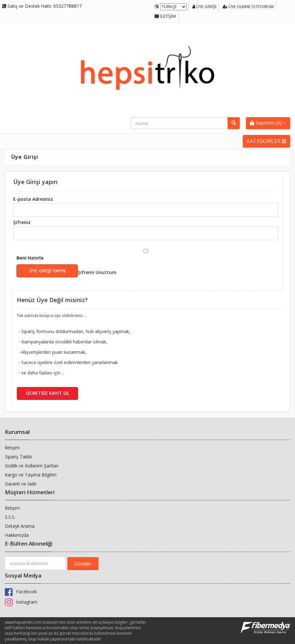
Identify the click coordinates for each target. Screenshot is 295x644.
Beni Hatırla (66, 266)
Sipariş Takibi (18, 457)
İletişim (165, 16)
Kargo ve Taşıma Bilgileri (31, 475)
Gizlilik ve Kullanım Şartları (32, 466)
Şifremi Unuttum (97, 272)
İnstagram (21, 602)
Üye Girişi (205, 6)
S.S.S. (10, 517)
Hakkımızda (17, 535)
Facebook (21, 592)
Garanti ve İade (21, 484)
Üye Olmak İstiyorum (249, 6)
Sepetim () (268, 123)
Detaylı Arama (20, 526)
